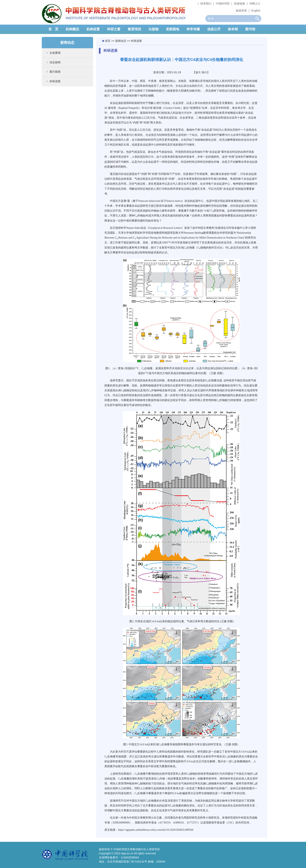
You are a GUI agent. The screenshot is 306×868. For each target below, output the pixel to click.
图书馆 (250, 29)
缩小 (204, 72)
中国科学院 (223, 4)
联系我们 (206, 4)
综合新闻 (55, 62)
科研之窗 (114, 29)
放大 (198, 72)
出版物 (153, 29)
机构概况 (72, 29)
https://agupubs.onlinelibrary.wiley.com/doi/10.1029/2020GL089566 (156, 830)
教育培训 (134, 29)
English (256, 11)
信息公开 (214, 29)
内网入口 (255, 4)
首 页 (53, 29)
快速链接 (239, 4)
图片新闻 (55, 72)
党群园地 (173, 29)
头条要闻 (55, 53)
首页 (108, 41)
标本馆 (233, 29)
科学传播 (193, 29)
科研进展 (55, 81)
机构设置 (93, 29)
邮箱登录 (241, 11)
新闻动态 (121, 41)
